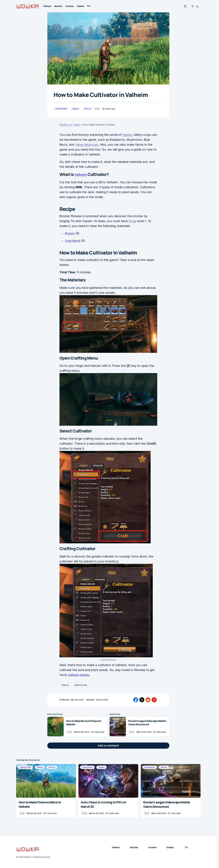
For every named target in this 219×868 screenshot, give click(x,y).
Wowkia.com (66, 125)
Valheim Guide (81, 685)
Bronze (70, 233)
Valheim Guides (79, 675)
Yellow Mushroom (88, 145)
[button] (185, 6)
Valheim (128, 135)
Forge (133, 221)
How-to (88, 109)
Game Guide (61, 109)
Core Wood (73, 241)
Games (75, 109)
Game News (87, 767)
